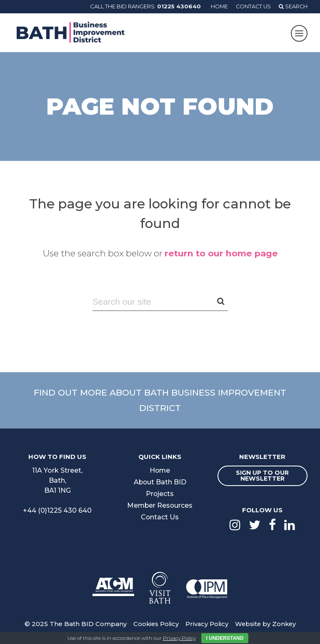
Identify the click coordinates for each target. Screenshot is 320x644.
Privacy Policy (206, 624)
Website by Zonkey (266, 624)
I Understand (225, 638)
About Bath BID (160, 482)
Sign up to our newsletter (262, 476)
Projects (160, 494)
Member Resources (160, 505)
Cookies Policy (155, 624)
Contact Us (252, 6)
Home (217, 6)
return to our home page (221, 253)
